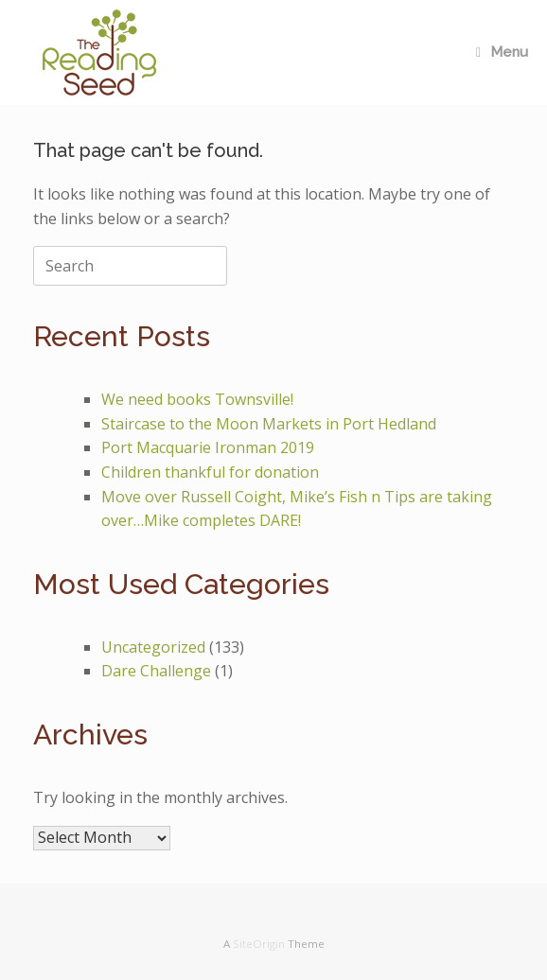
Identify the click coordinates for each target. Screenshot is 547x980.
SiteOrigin (259, 944)
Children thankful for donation (210, 472)
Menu (502, 52)
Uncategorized (153, 647)
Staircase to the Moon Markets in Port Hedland (269, 424)
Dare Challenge (156, 671)
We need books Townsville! (197, 399)
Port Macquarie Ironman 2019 (208, 447)
